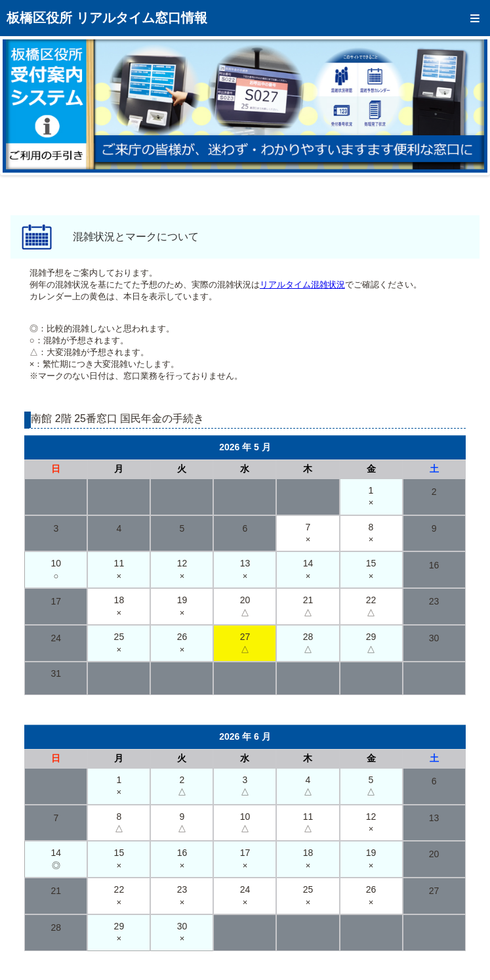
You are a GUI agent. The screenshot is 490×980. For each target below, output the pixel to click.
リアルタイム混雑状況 (302, 285)
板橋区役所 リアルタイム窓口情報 (107, 18)
